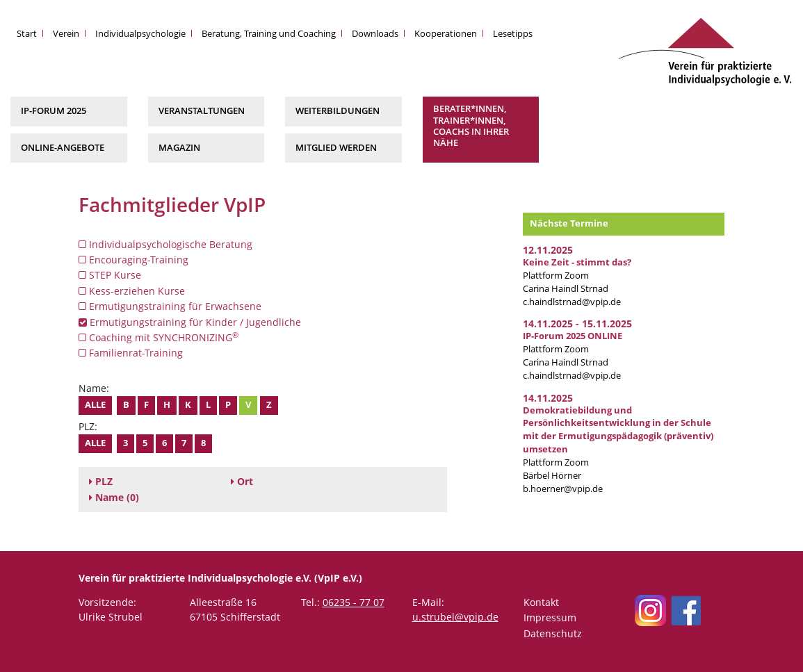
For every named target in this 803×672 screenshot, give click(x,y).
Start (27, 34)
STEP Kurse (110, 275)
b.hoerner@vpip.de (563, 489)
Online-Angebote (63, 148)
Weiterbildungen (338, 111)
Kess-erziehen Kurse (132, 291)
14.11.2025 (548, 398)
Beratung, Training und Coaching (269, 34)
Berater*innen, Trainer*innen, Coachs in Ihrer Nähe (471, 126)
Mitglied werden (336, 148)
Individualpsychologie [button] (140, 34)
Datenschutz (553, 633)
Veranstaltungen (202, 111)
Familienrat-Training (131, 353)
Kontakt (541, 602)
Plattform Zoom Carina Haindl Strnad (577, 276)
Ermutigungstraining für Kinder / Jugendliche (190, 322)
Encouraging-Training (133, 260)
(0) (114, 497)
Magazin (179, 148)
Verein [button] (66, 34)
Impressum (550, 617)
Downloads (375, 34)
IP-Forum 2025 (54, 111)
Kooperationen (446, 34)
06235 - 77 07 (354, 602)
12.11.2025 (548, 250)
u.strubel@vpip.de (455, 617)
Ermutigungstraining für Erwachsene (170, 306)
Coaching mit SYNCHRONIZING (159, 337)
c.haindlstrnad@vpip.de (572, 302)
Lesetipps (513, 34)
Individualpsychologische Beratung (165, 244)
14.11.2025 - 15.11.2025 (577, 323)
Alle (95, 405)
